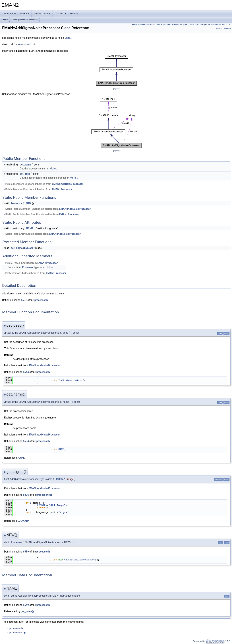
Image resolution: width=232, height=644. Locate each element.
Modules (25, 13)
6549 (26, 605)
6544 (26, 372)
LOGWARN (42, 505)
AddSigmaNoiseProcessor (25, 20)
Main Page (10, 13)
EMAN (5, 20)
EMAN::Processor (62, 189)
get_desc (25, 174)
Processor (16, 203)
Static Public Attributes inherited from (42, 234)
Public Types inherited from (30, 263)
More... (68, 38)
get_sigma (17, 248)
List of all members (223, 28)
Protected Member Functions (218, 25)
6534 (26, 441)
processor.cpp (44, 495)
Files (74, 13)
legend (116, 89)
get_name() (27, 611)
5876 (26, 495)
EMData (29, 248)
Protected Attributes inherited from (35, 273)
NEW (29, 203)
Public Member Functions (143, 25)
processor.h (26, 44)
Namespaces (42, 13)
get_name (25, 165)
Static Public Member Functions (169, 25)
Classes (60, 13)
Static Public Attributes (194, 25)
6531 (24, 300)
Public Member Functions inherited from (43, 184)
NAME (30, 228)
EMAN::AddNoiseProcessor (68, 184)
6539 (26, 552)
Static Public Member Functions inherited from (47, 209)
